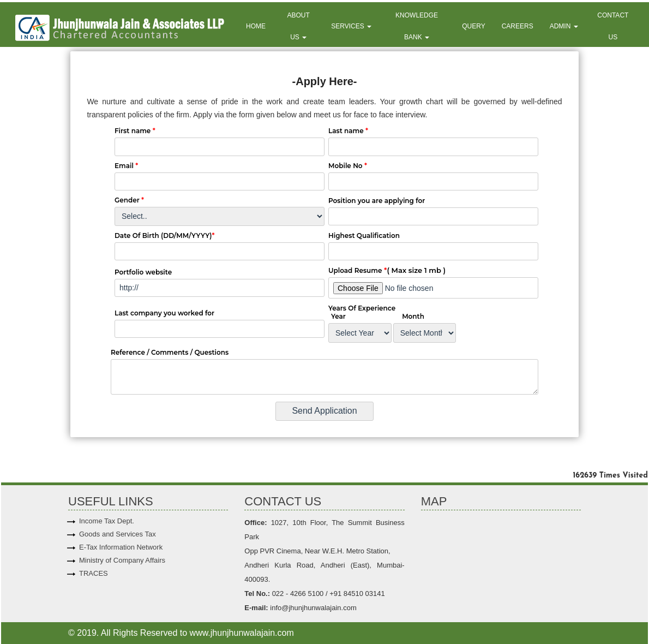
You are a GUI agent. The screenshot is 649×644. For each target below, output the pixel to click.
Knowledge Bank (417, 26)
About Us (299, 26)
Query (473, 26)
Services (351, 26)
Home (256, 26)
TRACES (94, 573)
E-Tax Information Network (121, 547)
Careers (518, 26)
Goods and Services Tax (118, 534)
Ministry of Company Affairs (122, 560)
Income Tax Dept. (107, 521)
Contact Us (613, 26)
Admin (564, 26)
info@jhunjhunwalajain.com (313, 608)
